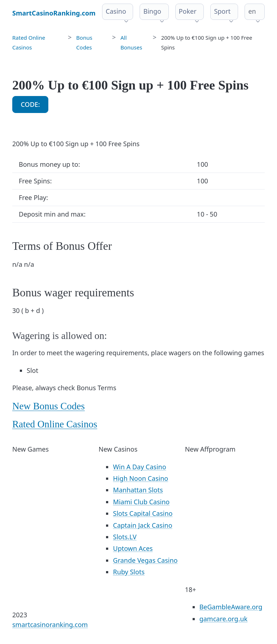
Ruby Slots (129, 572)
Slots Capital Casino (143, 513)
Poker (188, 11)
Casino (116, 11)
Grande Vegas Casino (145, 560)
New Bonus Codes (49, 406)
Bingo (152, 11)
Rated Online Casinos (55, 424)
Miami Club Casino (141, 502)
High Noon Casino (140, 478)
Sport (222, 11)
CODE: (30, 104)
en (252, 11)
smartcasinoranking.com (50, 625)
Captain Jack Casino (142, 525)
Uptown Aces (133, 548)
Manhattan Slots (138, 490)
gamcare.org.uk (224, 619)
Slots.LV (125, 537)
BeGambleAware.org (231, 607)
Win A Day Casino (139, 467)
